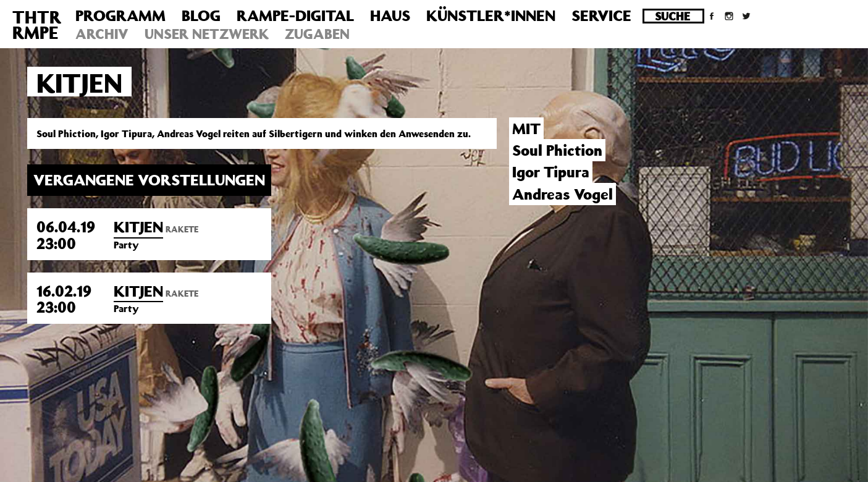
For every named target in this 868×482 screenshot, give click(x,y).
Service (601, 15)
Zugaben (317, 34)
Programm (120, 15)
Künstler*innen (491, 15)
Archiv (102, 34)
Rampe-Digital (295, 15)
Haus (390, 15)
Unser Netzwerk (207, 34)
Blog (201, 15)
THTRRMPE (37, 25)
